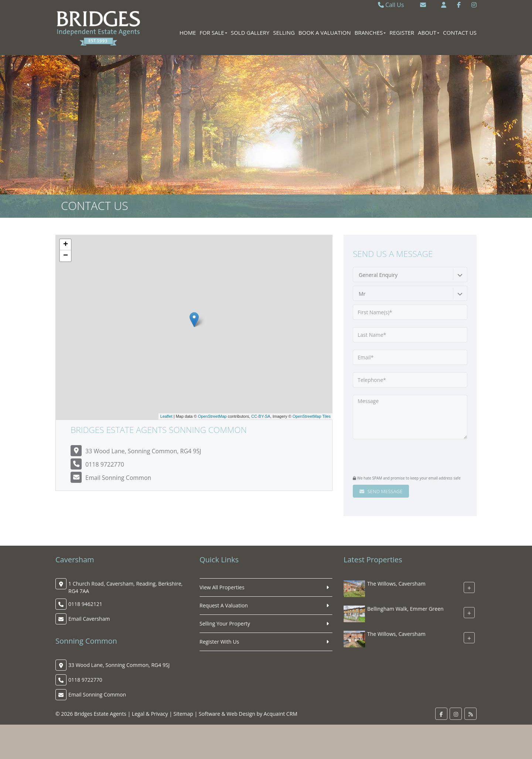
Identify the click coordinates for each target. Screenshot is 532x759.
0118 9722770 (105, 464)
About (429, 33)
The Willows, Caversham (396, 584)
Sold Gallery (250, 33)
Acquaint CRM (281, 714)
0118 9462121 (85, 604)
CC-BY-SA (261, 416)
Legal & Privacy (150, 714)
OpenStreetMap (212, 416)
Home (188, 33)
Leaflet (166, 416)
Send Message (381, 491)
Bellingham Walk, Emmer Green (405, 609)
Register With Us (219, 642)
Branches (370, 33)
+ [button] (66, 245)
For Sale (213, 33)
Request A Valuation (224, 605)
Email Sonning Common (118, 478)
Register (402, 33)
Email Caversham (89, 619)
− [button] (66, 256)
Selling (284, 33)
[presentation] (398, 458)
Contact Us (460, 33)
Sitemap (183, 714)
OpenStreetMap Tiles (312, 416)
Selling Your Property (225, 624)
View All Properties (222, 587)
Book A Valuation (325, 33)
